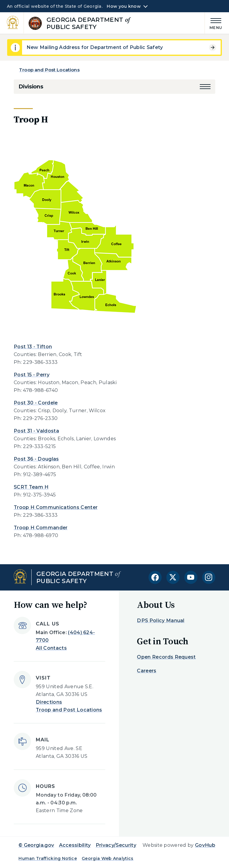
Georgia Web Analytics (108, 858)
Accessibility (75, 845)
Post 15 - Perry (32, 375)
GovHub (205, 845)
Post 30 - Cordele (36, 403)
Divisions (31, 87)
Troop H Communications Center (56, 507)
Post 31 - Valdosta (36, 431)
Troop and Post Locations (49, 70)
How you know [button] (124, 6)
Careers (147, 671)
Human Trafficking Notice (48, 858)
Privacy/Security (116, 845)
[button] (205, 87)
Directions (49, 702)
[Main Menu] (213, 23)
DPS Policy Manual (161, 621)
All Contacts (51, 648)
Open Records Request (166, 657)
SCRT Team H (31, 487)
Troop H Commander (41, 528)
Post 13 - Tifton (33, 347)
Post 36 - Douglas (36, 459)
